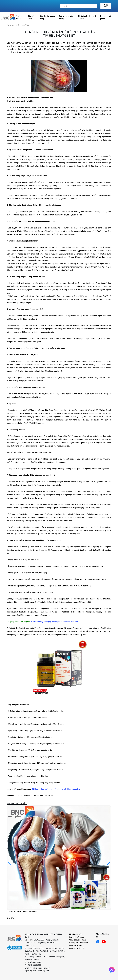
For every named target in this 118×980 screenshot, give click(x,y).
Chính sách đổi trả (76, 945)
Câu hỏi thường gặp (77, 937)
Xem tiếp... (11, 918)
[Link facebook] (99, 941)
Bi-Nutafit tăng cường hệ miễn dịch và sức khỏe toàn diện (55, 622)
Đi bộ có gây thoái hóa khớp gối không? (22, 911)
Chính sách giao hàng (77, 940)
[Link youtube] (105, 941)
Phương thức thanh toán (78, 943)
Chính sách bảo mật (77, 948)
